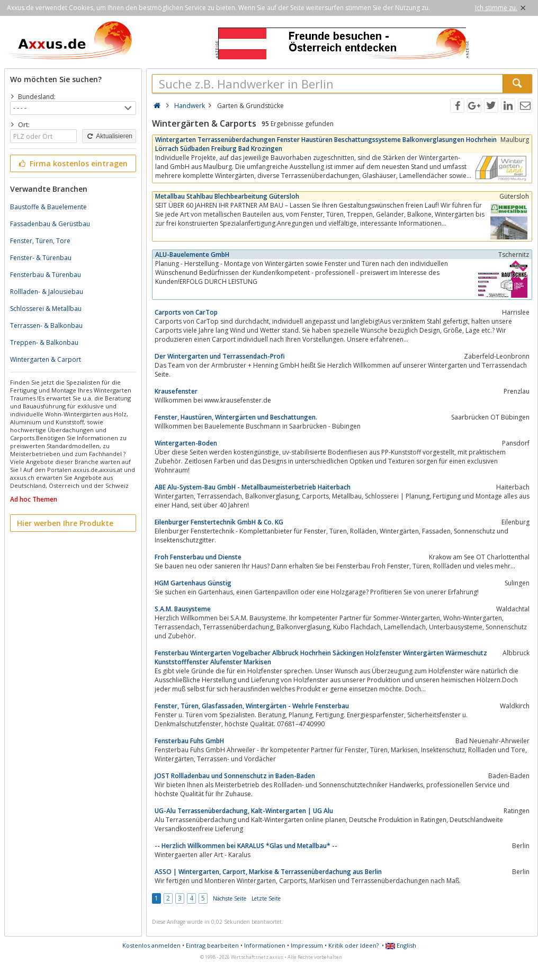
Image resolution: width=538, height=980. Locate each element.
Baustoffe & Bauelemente (48, 207)
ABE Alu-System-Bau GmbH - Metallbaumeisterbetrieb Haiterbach (253, 487)
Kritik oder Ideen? (353, 945)
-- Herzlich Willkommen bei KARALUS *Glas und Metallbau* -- (246, 846)
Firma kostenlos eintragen (72, 163)
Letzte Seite (266, 898)
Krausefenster (176, 391)
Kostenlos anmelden (151, 945)
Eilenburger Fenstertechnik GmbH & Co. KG (219, 522)
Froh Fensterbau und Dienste (198, 557)
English (401, 945)
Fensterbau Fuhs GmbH (189, 741)
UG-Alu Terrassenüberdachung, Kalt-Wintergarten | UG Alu (244, 811)
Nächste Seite (230, 898)
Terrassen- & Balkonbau (46, 326)
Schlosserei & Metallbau (46, 309)
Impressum (307, 945)
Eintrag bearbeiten (212, 945)
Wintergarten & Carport (46, 359)
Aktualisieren (109, 136)
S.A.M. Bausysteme (183, 609)
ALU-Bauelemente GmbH (192, 255)
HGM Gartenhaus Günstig (193, 583)
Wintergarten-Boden (186, 443)
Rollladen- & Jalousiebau (47, 292)
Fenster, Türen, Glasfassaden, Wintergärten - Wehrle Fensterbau (252, 706)
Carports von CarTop (186, 312)
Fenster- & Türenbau (41, 258)
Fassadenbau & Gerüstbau (50, 224)
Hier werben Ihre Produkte (65, 523)
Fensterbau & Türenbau (46, 275)
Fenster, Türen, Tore (40, 241)
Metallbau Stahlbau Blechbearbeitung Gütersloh (227, 196)
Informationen (265, 945)
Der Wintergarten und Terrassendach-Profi (220, 356)
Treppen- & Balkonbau (44, 342)
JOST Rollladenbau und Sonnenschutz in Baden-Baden (235, 776)
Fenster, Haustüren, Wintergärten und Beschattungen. (236, 417)
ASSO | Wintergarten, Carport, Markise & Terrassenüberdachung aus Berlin (268, 872)
